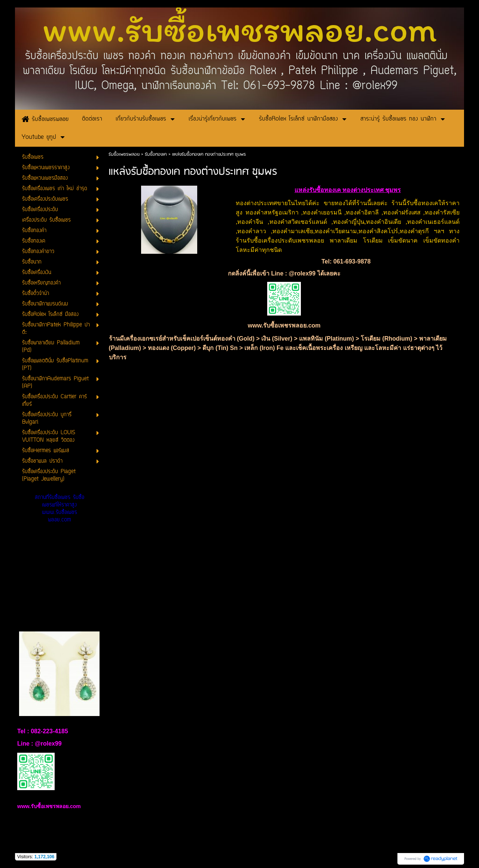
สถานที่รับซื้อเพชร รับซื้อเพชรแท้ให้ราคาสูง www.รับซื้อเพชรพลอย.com (60, 509)
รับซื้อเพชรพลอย (124, 154)
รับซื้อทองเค (156, 154)
